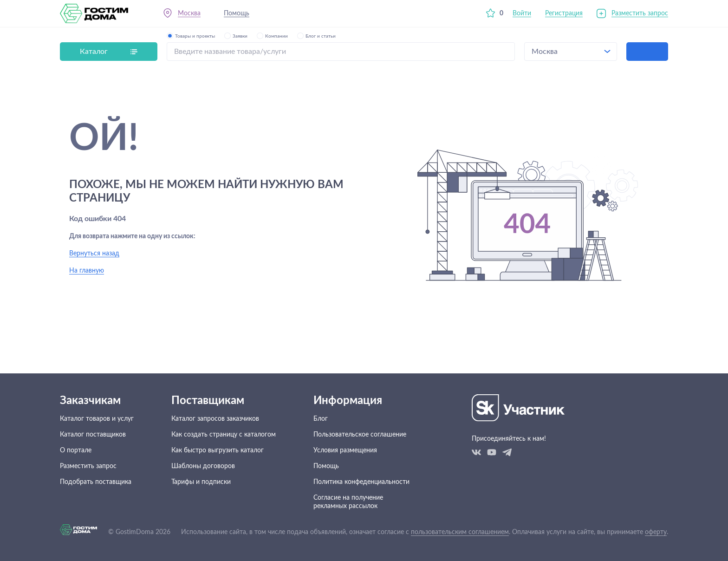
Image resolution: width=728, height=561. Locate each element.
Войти (522, 13)
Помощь (237, 13)
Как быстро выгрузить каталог (218, 450)
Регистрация (564, 13)
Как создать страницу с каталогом (224, 435)
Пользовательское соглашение (360, 435)
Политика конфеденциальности (361, 482)
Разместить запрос (640, 13)
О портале (76, 450)
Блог (321, 419)
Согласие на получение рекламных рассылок (348, 502)
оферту (656, 532)
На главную (87, 271)
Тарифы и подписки (201, 482)
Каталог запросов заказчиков (215, 419)
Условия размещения (345, 450)
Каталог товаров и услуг (97, 419)
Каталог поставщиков (93, 435)
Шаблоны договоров (203, 466)
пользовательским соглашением (460, 532)
